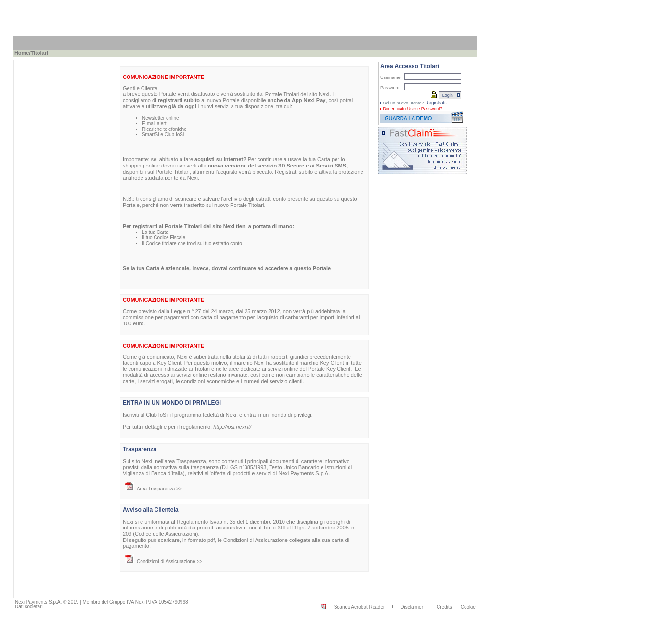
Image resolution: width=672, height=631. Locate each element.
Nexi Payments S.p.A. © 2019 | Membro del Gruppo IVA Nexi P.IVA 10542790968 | (103, 602)
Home (22, 53)
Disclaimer (412, 607)
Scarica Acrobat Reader (360, 607)
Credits (444, 607)
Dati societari (29, 607)
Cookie (468, 607)
